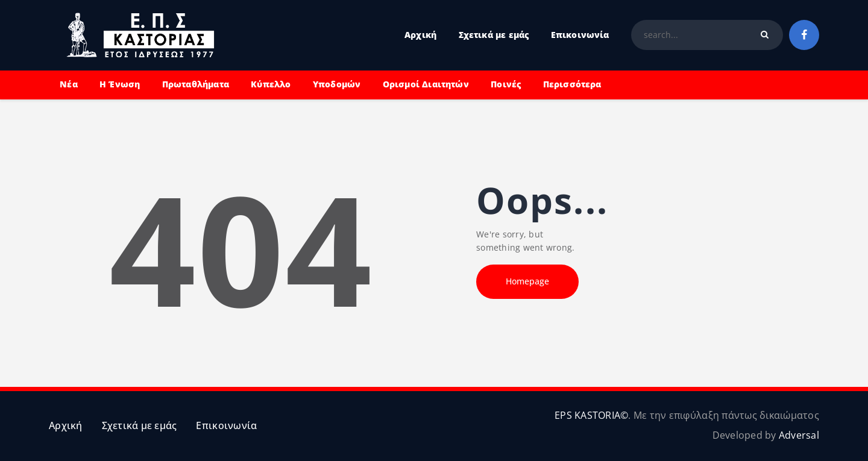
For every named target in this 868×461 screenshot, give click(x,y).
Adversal (799, 435)
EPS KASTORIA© (591, 415)
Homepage (527, 281)
